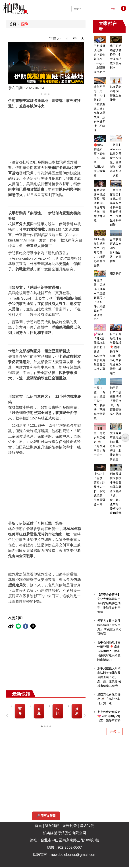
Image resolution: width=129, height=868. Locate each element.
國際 (25, 24)
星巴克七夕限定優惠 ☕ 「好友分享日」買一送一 (109, 699)
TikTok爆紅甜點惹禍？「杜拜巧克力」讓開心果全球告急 (99, 252)
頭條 (20, 711)
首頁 (13, 24)
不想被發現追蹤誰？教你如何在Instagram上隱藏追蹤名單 (99, 59)
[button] (8, 716)
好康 (77, 711)
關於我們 (116, 273)
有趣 (39, 711)
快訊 (58, 711)
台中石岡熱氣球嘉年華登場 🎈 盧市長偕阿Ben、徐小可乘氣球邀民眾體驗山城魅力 (109, 651)
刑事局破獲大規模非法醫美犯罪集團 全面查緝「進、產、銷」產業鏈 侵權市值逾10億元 (109, 677)
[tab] (42, 727)
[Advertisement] (64, 134)
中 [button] (75, 39)
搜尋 (113, 9)
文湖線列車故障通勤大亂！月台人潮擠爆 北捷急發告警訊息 (116, 446)
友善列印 (15, 618)
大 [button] (82, 39)
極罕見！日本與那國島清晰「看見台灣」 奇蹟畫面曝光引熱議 (116, 401)
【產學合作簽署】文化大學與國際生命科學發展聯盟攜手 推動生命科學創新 (116, 207)
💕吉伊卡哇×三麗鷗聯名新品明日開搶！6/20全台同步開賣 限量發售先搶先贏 (101, 351)
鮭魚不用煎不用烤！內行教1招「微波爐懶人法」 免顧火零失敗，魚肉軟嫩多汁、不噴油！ (99, 109)
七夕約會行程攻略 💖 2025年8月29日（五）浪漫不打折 (110, 716)
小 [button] (68, 39)
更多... (115, 732)
